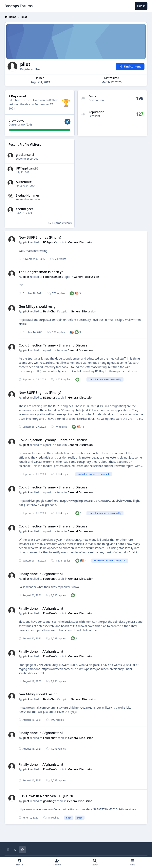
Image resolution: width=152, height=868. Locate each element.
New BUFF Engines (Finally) (40, 237)
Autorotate (24, 182)
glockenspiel (25, 155)
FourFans (49, 579)
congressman (52, 277)
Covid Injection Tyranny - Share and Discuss (53, 345)
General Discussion (81, 242)
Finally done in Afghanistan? (41, 574)
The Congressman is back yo (41, 272)
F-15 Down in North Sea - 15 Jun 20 (46, 796)
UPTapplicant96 (27, 168)
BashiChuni (51, 311)
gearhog (49, 801)
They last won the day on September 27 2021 (33, 104)
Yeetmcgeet (24, 209)
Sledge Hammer (28, 196)
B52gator (49, 242)
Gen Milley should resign (38, 306)
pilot (26, 242)
